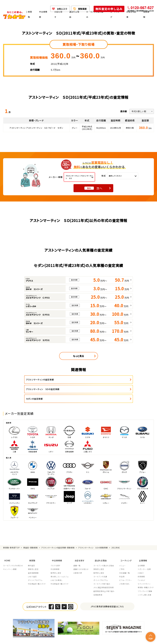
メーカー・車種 (56, 177)
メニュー (123, 554)
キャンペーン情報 (10, 558)
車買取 (30, 14)
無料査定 (32, 554)
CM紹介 (141, 561)
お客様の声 (78, 561)
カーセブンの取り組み (95, 14)
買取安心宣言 (33, 558)
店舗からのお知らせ (82, 558)
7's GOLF (141, 569)
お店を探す (58, 14)
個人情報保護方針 (35, 636)
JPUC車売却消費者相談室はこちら (107, 595)
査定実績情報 (33, 561)
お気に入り (62, 9)
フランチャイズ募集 (145, 580)
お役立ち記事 (131, 14)
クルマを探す (56, 554)
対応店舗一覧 (125, 561)
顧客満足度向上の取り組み (105, 580)
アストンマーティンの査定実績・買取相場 (58, 538)
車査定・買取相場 (30, 538)
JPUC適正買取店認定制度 (104, 576)
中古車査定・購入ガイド (37, 572)
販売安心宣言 (56, 561)
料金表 (123, 565)
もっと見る (79, 356)
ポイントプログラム (35, 569)
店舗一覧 (77, 554)
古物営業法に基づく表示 (96, 636)
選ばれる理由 (74, 14)
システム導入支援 (144, 583)
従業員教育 (99, 583)
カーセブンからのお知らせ (13, 554)
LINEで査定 (33, 565)
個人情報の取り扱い (55, 636)
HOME (6, 550)
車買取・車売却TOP (11, 538)
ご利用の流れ (125, 572)
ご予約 (123, 558)
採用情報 (146, 14)
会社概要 (141, 554)
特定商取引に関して (75, 636)
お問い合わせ (34, 639)
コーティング (115, 14)
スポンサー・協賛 (144, 558)
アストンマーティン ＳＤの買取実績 (93, 538)
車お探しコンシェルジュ (60, 565)
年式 (104, 176)
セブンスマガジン (144, 572)
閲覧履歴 (82, 9)
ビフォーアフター (126, 569)
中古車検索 (43, 14)
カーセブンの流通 (101, 565)
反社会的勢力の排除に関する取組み (124, 636)
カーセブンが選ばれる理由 (104, 554)
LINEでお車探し (57, 569)
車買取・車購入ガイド (146, 576)
